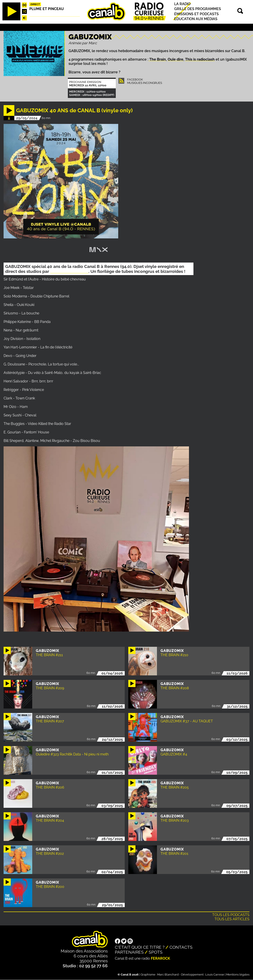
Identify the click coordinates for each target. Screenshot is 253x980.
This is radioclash (200, 59)
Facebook (135, 80)
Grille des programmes (198, 9)
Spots (156, 952)
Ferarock (161, 958)
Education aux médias (196, 19)
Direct (35, 4)
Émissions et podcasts (196, 14)
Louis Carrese (215, 975)
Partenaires (129, 952)
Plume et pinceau (47, 9)
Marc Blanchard (168, 975)
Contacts (181, 947)
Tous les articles (232, 919)
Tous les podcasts (231, 915)
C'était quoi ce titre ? (140, 947)
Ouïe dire (176, 59)
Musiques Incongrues (145, 83)
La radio (182, 4)
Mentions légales (238, 975)
